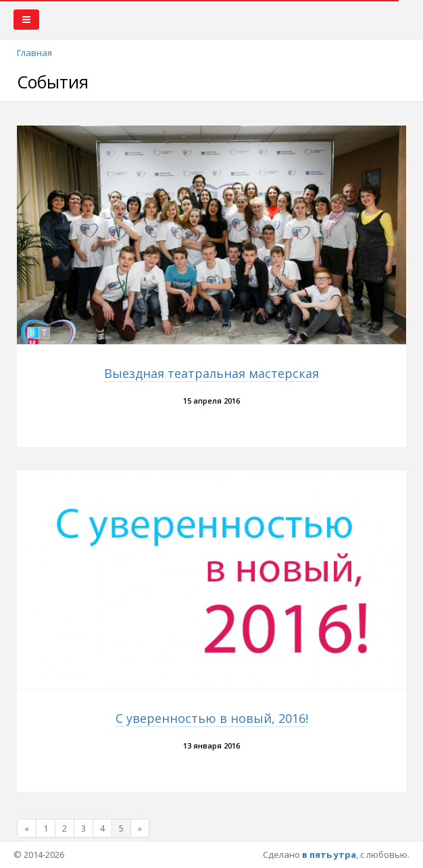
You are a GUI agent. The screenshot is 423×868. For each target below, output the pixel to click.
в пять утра (329, 855)
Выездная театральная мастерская (211, 373)
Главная (34, 53)
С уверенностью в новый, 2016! (212, 718)
